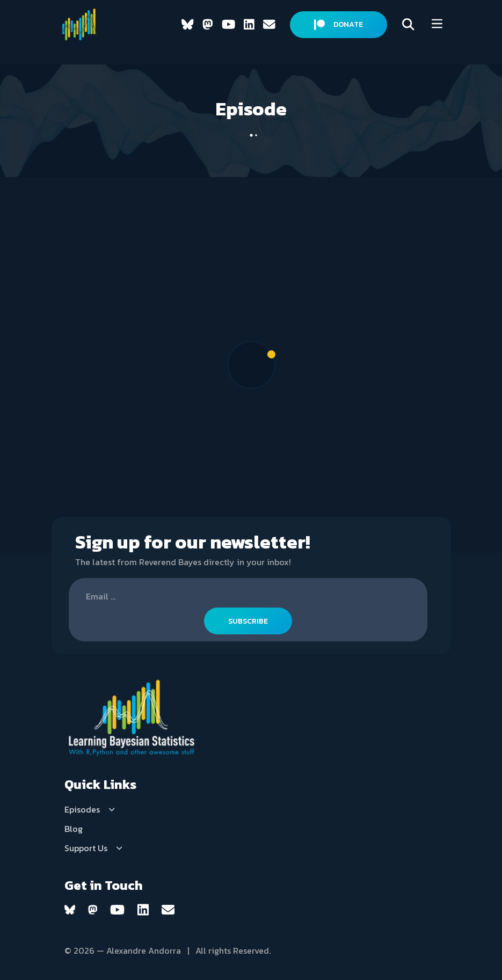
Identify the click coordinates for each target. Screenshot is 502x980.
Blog (74, 829)
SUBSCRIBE (248, 621)
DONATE (339, 24)
